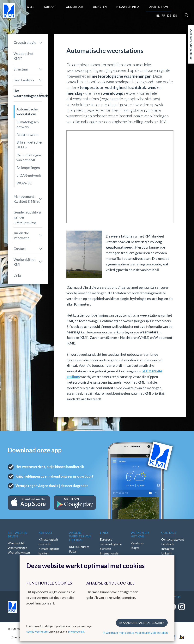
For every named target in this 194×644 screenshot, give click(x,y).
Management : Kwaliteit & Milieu (27, 199)
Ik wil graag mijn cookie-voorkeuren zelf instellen (135, 632)
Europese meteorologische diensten (111, 544)
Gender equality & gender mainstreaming (27, 217)
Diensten (100, 7)
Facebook (168, 544)
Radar (73, 551)
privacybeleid (76, 632)
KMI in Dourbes (79, 547)
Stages (135, 548)
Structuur (21, 69)
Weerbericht (16, 543)
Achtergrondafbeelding (191, 44)
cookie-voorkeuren (38, 632)
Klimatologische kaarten (49, 551)
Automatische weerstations (27, 111)
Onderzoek (75, 7)
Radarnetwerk (27, 134)
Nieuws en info (128, 7)
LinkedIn (167, 553)
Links (18, 275)
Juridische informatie (21, 235)
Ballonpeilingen (28, 168)
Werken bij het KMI (25, 262)
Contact (20, 249)
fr (163, 15)
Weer (30, 7)
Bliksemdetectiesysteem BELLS (29, 145)
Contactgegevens (173, 539)
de (169, 15)
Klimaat (50, 7)
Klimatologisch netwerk (28, 124)
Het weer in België (18, 534)
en (175, 15)
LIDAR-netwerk (29, 175)
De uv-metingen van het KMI (29, 157)
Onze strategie (25, 42)
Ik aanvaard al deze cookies (142, 623)
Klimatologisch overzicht (48, 542)
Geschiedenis (24, 80)
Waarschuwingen (19, 552)
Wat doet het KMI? (24, 56)
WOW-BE (24, 183)
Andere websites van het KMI (80, 536)
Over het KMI (158, 7)
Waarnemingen (17, 548)
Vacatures (137, 543)
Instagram (168, 549)
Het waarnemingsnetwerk (28, 93)
